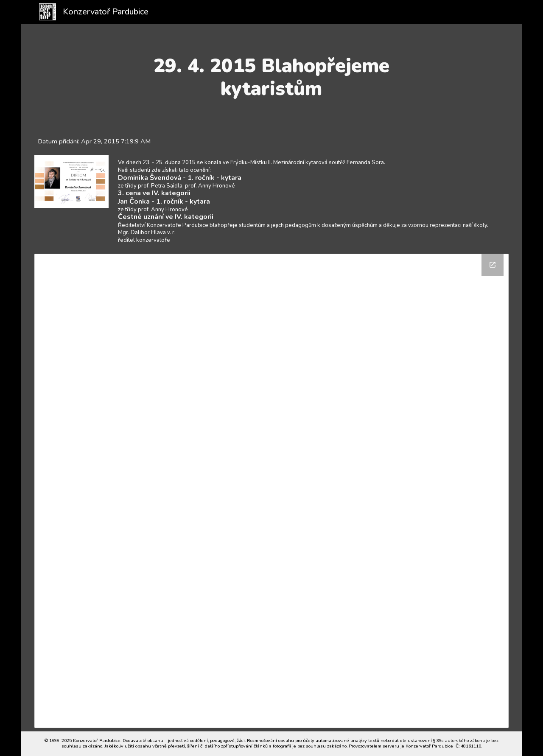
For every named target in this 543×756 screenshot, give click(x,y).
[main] (272, 77)
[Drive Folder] (271, 491)
